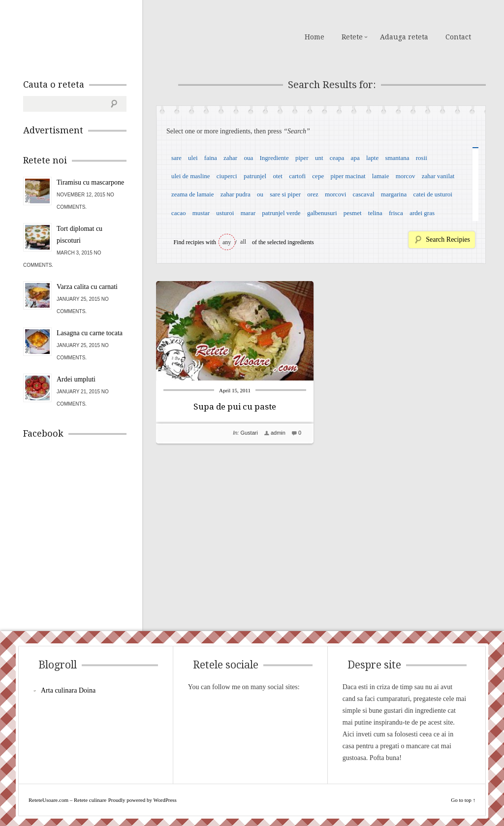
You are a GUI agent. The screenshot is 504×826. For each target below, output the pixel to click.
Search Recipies (448, 239)
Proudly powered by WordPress (142, 800)
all (243, 242)
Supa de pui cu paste (235, 407)
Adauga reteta (404, 37)
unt (319, 158)
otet (278, 176)
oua (248, 158)
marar (248, 213)
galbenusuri (322, 213)
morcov (406, 176)
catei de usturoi (433, 194)
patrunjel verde (281, 213)
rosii (422, 158)
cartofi (297, 176)
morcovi (335, 194)
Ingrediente (274, 158)
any (227, 242)
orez (313, 194)
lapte (372, 158)
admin (278, 433)
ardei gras (422, 213)
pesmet (353, 213)
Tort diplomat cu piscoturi (79, 235)
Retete (352, 37)
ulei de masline (191, 176)
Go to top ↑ (463, 800)
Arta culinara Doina (68, 690)
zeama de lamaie (193, 194)
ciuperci (227, 176)
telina (375, 213)
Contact (458, 37)
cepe (318, 176)
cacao (179, 213)
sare (176, 158)
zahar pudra (236, 194)
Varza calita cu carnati (87, 287)
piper (302, 158)
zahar (230, 158)
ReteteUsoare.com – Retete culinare (94, 36)
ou (260, 194)
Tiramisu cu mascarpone (90, 182)
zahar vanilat (438, 176)
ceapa (337, 158)
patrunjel (255, 176)
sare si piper (285, 194)
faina (211, 158)
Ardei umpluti (76, 379)
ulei (193, 158)
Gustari (249, 433)
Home (315, 37)
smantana (397, 158)
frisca (396, 213)
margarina (394, 194)
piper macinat (348, 176)
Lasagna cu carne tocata (90, 333)
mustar (201, 213)
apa (355, 158)
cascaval (364, 194)
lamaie (381, 176)
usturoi (225, 213)
